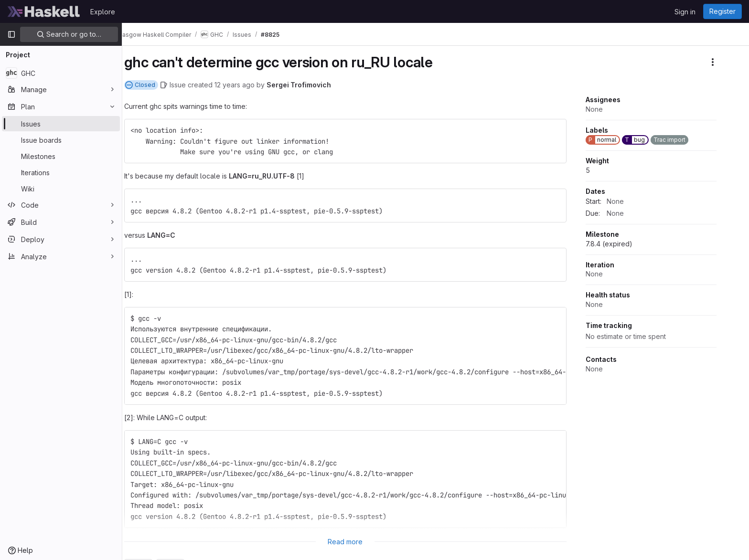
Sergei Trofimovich (312, 85)
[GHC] (61, 73)
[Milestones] (61, 156)
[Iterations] (61, 172)
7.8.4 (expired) (622, 244)
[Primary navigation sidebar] (11, 34)
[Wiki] (61, 189)
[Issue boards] (61, 140)
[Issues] (61, 124)
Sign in (685, 12)
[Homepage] (44, 11)
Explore (103, 12)
